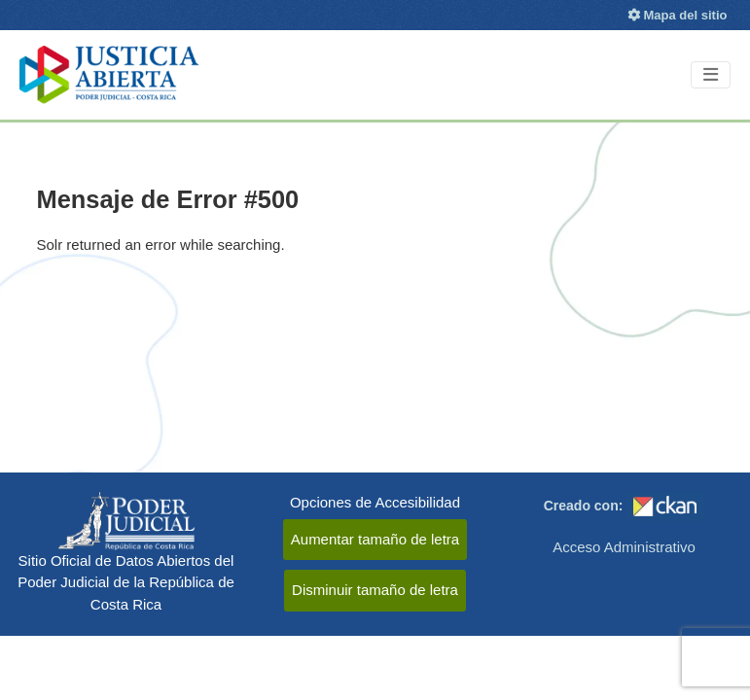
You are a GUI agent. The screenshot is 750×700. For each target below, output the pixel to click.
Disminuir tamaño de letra (375, 590)
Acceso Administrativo (624, 547)
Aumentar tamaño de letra (375, 539)
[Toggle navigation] (711, 75)
